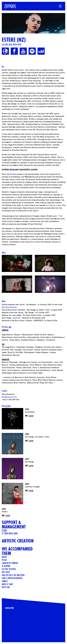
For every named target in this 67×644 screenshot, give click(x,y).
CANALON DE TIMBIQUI (10, 563)
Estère (14, 174)
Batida (4, 557)
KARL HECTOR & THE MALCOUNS (13, 575)
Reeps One (6, 587)
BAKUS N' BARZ (7, 584)
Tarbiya (5, 581)
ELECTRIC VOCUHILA (9, 569)
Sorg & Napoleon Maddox (12, 578)
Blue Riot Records (9, 307)
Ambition (16, 318)
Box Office (6, 572)
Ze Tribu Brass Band (10, 533)
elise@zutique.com (9, 397)
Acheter (31, 416)
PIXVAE (4, 560)
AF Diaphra (6, 566)
